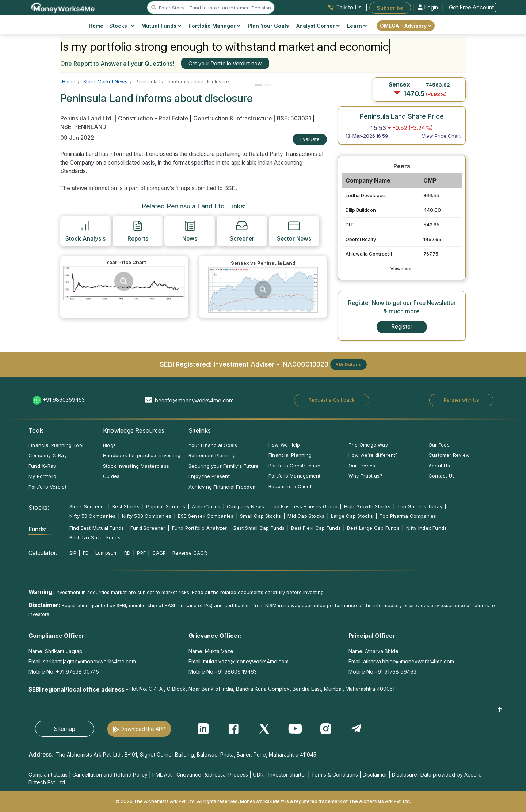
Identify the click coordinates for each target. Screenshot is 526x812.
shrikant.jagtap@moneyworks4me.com (89, 661)
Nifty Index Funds (427, 528)
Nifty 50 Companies (93, 516)
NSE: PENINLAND (83, 127)
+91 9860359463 (64, 400)
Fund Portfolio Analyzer (200, 528)
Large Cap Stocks (352, 516)
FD (86, 553)
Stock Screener (88, 506)
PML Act (162, 775)
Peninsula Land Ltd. (87, 118)
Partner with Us (461, 400)
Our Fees (439, 445)
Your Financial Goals (213, 445)
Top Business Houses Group (304, 506)
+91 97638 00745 (77, 672)
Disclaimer (375, 775)
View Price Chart (441, 136)
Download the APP (143, 729)
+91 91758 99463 (395, 672)
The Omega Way (368, 445)
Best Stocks (126, 506)
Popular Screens (166, 506)
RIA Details (348, 364)
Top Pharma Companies (408, 516)
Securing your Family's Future (224, 466)
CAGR (159, 553)
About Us (439, 466)
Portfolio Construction (294, 466)
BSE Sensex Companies (206, 516)
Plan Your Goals (268, 26)
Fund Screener (148, 528)
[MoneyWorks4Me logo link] (63, 7)
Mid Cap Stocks (306, 516)
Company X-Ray (48, 455)
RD (127, 553)
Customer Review (449, 455)
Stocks (122, 26)
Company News (245, 506)
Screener (242, 231)
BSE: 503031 (294, 118)
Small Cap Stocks (261, 516)
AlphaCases (206, 506)
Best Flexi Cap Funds (316, 528)
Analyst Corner (318, 26)
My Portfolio (43, 476)
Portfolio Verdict (47, 487)
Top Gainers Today (420, 506)
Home (96, 26)
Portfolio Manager (214, 26)
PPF (141, 553)
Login (428, 7)
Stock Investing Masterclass (136, 466)
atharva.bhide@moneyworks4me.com (409, 661)
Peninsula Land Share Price (402, 116)
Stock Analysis (85, 231)
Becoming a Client (290, 486)
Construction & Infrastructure (232, 118)
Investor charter (287, 775)
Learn (357, 26)
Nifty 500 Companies (147, 516)
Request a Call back (332, 400)
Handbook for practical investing (142, 455)
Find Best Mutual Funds (97, 528)
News (190, 231)
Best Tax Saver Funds (95, 537)
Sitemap (64, 729)
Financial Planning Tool (56, 445)
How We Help (284, 445)
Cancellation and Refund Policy (110, 775)
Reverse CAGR (190, 553)
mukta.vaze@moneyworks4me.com (246, 661)
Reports (138, 231)
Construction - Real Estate (153, 118)
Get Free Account (471, 7)
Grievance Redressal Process (212, 775)
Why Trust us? (365, 476)
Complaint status (48, 775)
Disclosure (405, 775)
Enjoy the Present (209, 476)
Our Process (363, 466)
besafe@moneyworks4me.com (194, 400)
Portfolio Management (294, 476)
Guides (111, 476)
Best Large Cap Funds (373, 528)
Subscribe (390, 7)
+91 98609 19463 (236, 672)
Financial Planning (290, 455)
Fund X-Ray (42, 466)
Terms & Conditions (335, 775)
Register (402, 327)
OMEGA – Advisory (406, 26)
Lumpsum (107, 553)
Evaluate (310, 139)
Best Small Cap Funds (259, 528)
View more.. (402, 269)
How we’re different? (373, 455)
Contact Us (442, 476)
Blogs (109, 445)
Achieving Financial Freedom (223, 487)
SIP (73, 553)
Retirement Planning (212, 455)
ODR (258, 775)
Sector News (294, 231)
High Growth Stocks (367, 506)
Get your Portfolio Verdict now (225, 63)
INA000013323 (305, 364)
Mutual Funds (161, 26)
